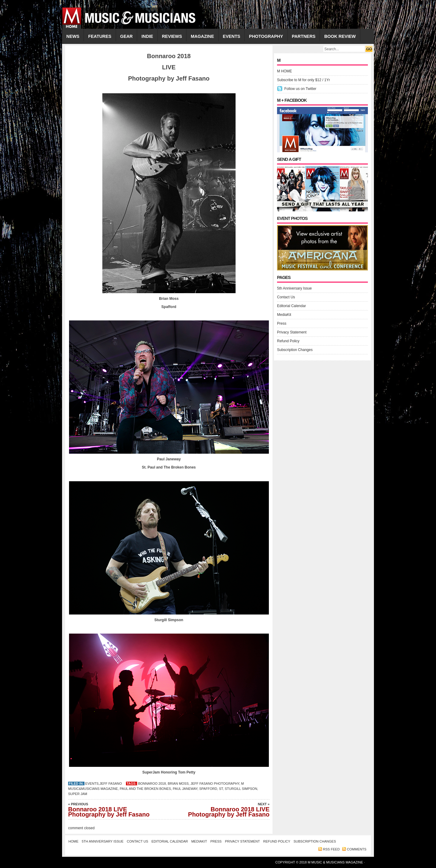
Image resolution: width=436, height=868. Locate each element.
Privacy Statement (292, 332)
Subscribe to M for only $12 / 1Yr (304, 80)
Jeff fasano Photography (215, 784)
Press (282, 323)
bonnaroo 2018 (152, 784)
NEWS (73, 36)
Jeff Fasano (111, 784)
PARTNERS (304, 36)
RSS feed (331, 849)
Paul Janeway (185, 789)
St (221, 789)
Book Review (340, 36)
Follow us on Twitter (300, 89)
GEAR (127, 36)
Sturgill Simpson (241, 789)
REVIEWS (172, 36)
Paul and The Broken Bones (145, 789)
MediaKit (284, 315)
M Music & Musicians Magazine (336, 862)
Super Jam (78, 794)
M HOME (284, 71)
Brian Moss (178, 784)
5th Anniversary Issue (294, 288)
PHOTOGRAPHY (266, 36)
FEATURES (100, 36)
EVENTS (232, 36)
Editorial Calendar (291, 306)
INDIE (147, 36)
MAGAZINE (202, 36)
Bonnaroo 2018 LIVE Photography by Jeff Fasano (111, 810)
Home (73, 841)
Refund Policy (288, 341)
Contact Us (286, 297)
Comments (357, 849)
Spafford (208, 789)
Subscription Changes (295, 350)
